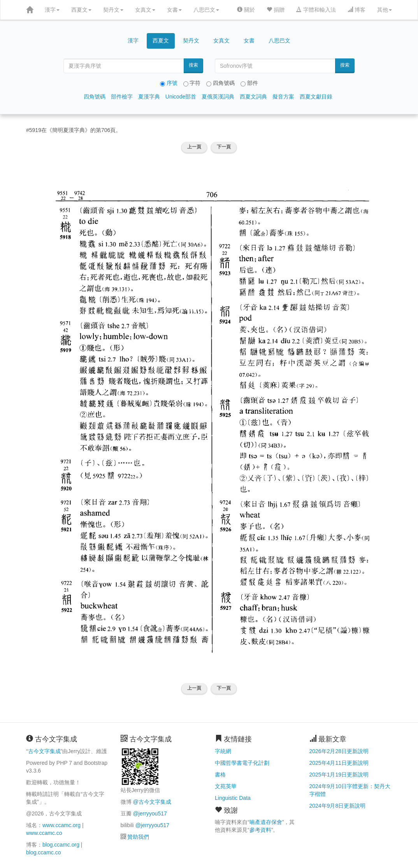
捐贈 (276, 10)
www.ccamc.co (44, 833)
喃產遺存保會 (266, 822)
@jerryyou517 (150, 813)
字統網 (223, 751)
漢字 (52, 10)
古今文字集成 (44, 751)
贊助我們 (138, 837)
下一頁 (224, 147)
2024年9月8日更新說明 (338, 806)
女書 (174, 10)
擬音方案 (283, 97)
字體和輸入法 (316, 10)
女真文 (145, 10)
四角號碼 (95, 97)
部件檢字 (122, 97)
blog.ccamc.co (43, 852)
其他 (385, 10)
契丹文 (113, 10)
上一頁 (194, 147)
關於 (246, 10)
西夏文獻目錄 (316, 97)
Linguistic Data (233, 798)
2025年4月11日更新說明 (339, 763)
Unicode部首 (181, 97)
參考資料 (260, 830)
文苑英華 (226, 786)
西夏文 (81, 10)
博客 (357, 10)
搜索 (193, 65)
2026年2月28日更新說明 (339, 751)
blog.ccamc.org (61, 845)
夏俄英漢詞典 (218, 97)
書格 (220, 775)
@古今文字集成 (152, 802)
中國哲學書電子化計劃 (242, 763)
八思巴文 (206, 10)
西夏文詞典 (253, 97)
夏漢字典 (149, 97)
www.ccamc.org (61, 825)
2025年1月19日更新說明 (339, 775)
